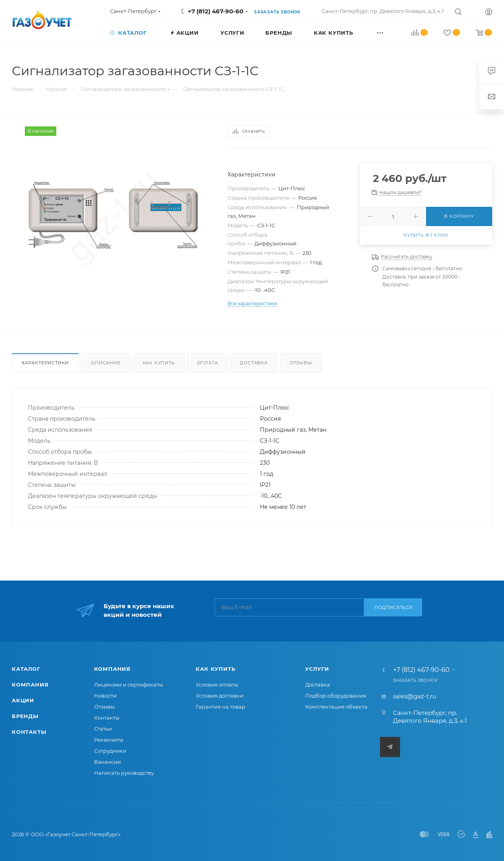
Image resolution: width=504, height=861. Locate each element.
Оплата (208, 363)
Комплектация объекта (336, 707)
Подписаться (394, 607)
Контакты (29, 732)
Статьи (103, 729)
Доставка (254, 363)
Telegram (390, 747)
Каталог (26, 669)
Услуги (317, 669)
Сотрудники (110, 751)
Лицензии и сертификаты (129, 685)
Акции (23, 700)
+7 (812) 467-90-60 (216, 11)
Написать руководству (124, 773)
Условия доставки (220, 696)
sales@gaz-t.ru (415, 696)
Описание (106, 363)
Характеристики (45, 363)
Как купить (159, 363)
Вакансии (107, 762)
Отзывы (301, 363)
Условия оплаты (217, 685)
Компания (30, 685)
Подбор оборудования (336, 696)
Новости (105, 696)
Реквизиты (109, 740)
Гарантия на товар (220, 707)
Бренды (25, 716)
